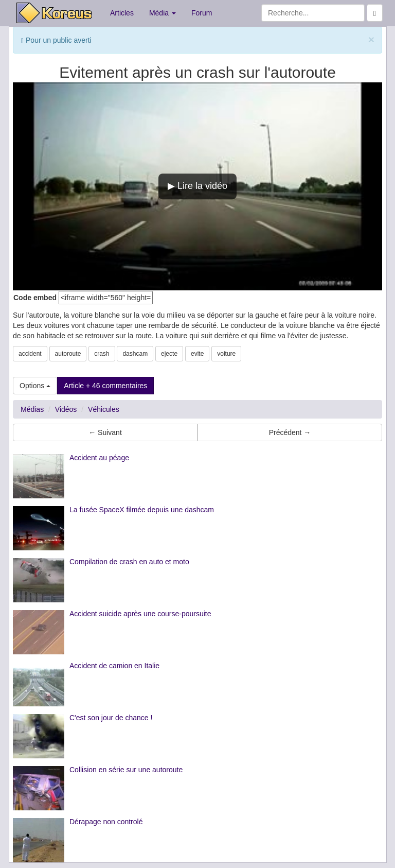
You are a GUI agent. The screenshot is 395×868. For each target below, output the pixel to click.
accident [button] (30, 354)
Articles (122, 13)
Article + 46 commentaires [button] (105, 386)
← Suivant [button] (105, 432)
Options (35, 386)
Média (163, 13)
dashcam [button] (135, 354)
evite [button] (197, 354)
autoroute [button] (68, 354)
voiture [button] (226, 354)
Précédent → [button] (290, 432)
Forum (202, 13)
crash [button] (102, 354)
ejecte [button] (169, 354)
